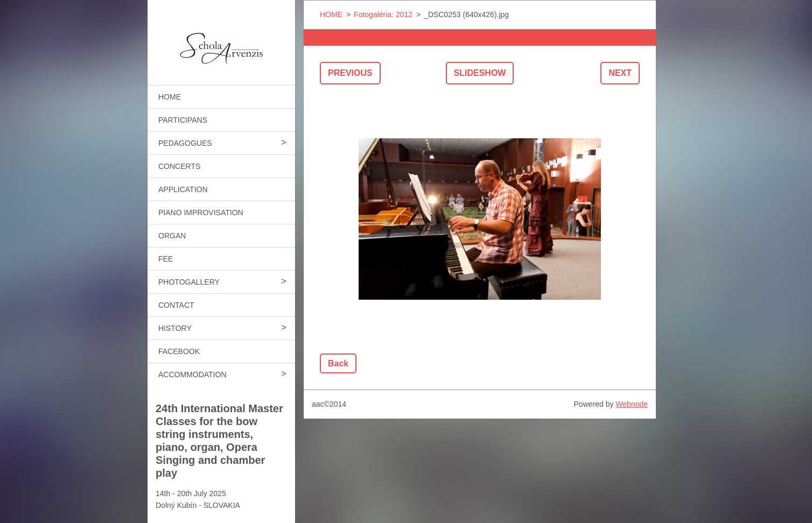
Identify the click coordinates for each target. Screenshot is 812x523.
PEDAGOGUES (185, 143)
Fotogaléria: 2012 (383, 15)
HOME (170, 97)
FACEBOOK (179, 351)
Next (620, 73)
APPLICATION (183, 189)
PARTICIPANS (183, 120)
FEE (166, 259)
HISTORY (175, 328)
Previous (350, 73)
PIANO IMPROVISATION (201, 213)
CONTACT (176, 305)
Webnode (632, 404)
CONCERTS (179, 166)
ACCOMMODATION (192, 374)
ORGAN (172, 236)
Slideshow (480, 73)
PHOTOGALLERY (189, 282)
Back (338, 363)
